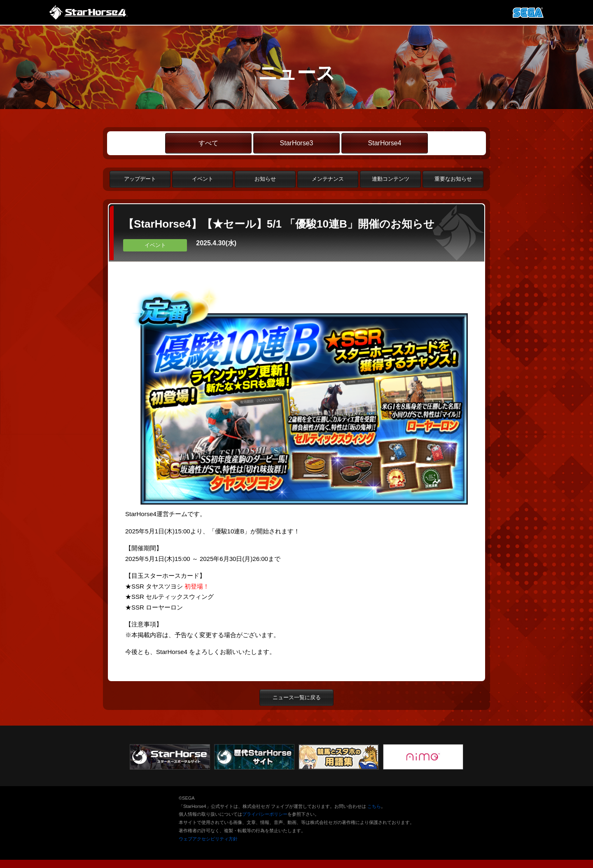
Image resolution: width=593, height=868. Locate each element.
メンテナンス (328, 179)
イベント (203, 179)
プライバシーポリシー (265, 814)
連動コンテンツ (391, 179)
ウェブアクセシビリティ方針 (208, 839)
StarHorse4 (385, 143)
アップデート (140, 179)
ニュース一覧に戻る (297, 697)
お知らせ (265, 179)
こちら (374, 806)
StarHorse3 (297, 143)
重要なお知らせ (453, 179)
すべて (208, 143)
